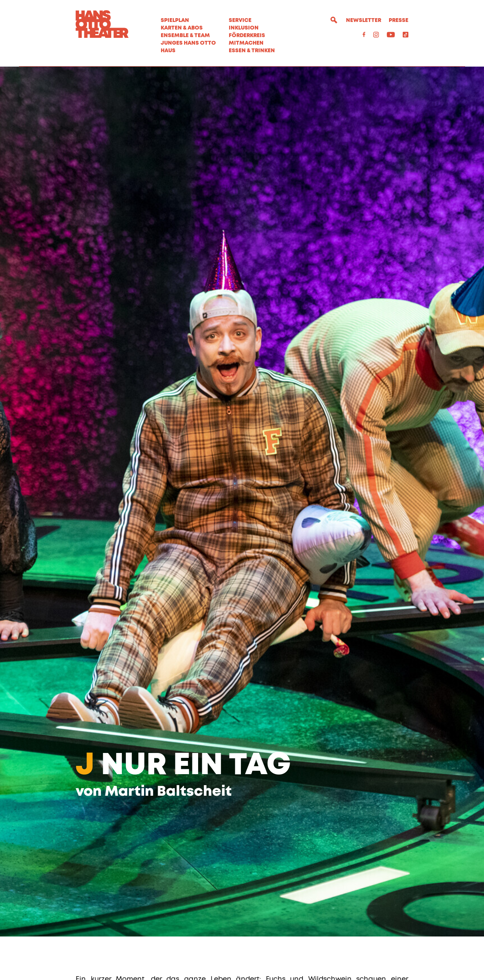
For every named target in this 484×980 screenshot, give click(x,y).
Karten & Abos (182, 28)
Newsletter (364, 20)
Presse (399, 20)
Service (240, 20)
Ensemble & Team (185, 36)
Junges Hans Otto (188, 43)
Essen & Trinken (252, 51)
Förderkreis (247, 36)
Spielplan (175, 20)
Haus (168, 51)
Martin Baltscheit (168, 835)
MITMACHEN (246, 43)
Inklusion (244, 28)
